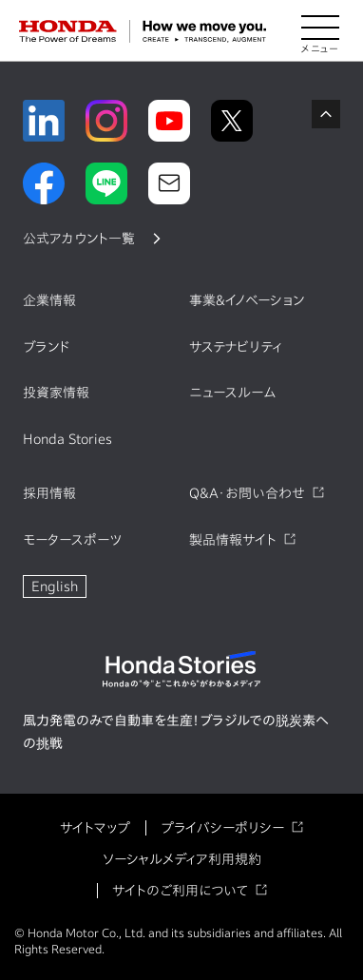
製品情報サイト (233, 540)
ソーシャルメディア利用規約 (182, 859)
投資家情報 (56, 393)
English (55, 586)
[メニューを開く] (320, 31)
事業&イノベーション (247, 300)
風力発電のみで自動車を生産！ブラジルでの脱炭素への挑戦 (176, 732)
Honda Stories (67, 439)
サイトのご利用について (180, 891)
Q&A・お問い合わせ (247, 493)
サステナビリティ (236, 347)
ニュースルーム (232, 393)
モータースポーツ (72, 540)
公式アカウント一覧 (79, 239)
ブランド (47, 347)
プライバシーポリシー (222, 828)
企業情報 (49, 300)
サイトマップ (95, 828)
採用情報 (49, 493)
